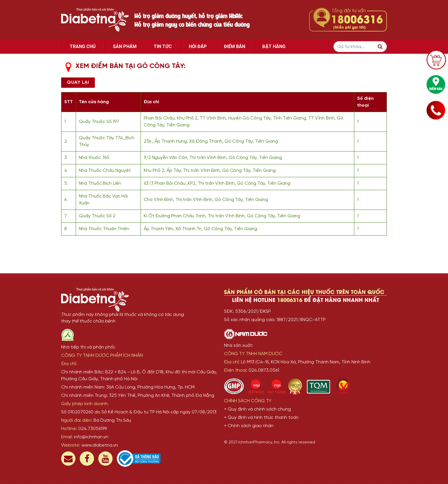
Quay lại (78, 82)
